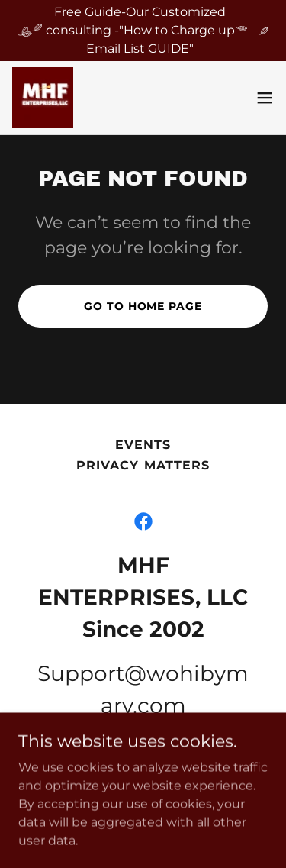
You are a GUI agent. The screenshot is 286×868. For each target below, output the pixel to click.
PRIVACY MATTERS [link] (143, 465)
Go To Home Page (143, 306)
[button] (265, 98)
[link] (43, 98)
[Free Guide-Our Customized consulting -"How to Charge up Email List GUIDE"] (143, 31)
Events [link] (143, 445)
